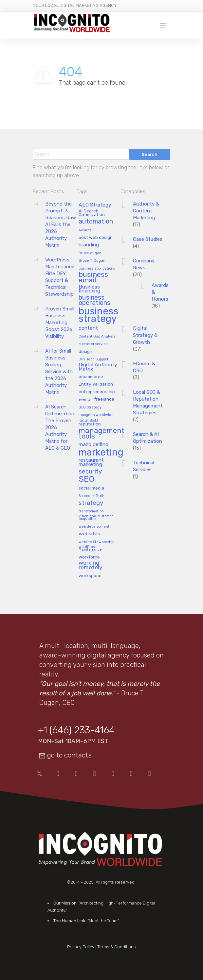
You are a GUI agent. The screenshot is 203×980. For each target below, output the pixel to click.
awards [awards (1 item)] (85, 230)
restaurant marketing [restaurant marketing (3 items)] (91, 462)
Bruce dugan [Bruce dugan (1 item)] (90, 253)
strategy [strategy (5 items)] (91, 503)
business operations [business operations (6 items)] (94, 300)
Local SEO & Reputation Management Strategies (148, 402)
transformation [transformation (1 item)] (91, 511)
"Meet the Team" (103, 921)
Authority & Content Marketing (146, 211)
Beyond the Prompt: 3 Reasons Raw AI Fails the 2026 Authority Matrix (61, 224)
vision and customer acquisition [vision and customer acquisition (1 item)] (96, 518)
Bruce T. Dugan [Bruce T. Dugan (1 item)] (92, 261)
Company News (144, 264)
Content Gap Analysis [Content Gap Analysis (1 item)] (97, 337)
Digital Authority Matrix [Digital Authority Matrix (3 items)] (98, 367)
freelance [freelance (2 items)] (104, 399)
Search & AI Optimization (148, 438)
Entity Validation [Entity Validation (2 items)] (96, 384)
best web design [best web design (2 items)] (96, 237)
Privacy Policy (81, 947)
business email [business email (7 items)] (93, 278)
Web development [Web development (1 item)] (94, 527)
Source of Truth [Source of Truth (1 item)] (92, 496)
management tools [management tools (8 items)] (101, 434)
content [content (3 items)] (88, 328)
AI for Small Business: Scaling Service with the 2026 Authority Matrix (59, 372)
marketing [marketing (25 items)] (101, 453)
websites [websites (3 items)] (89, 534)
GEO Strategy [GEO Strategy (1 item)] (90, 407)
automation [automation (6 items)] (96, 222)
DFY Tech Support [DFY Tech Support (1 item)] (93, 359)
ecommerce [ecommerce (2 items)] (91, 377)
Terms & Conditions (117, 947)
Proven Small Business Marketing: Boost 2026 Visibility (60, 323)
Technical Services (144, 466)
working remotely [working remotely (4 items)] (91, 565)
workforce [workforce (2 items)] (89, 557)
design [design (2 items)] (85, 351)
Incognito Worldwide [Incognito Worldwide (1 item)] (96, 415)
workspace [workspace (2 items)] (90, 576)
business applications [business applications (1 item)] (97, 269)
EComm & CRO (144, 367)
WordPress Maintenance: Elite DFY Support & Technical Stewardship (60, 277)
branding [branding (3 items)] (89, 245)
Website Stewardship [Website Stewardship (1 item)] (96, 542)
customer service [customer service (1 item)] (93, 344)
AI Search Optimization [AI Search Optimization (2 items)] (92, 213)
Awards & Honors (160, 292)
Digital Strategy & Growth (145, 335)
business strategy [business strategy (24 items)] (98, 316)
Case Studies (148, 239)
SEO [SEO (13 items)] (87, 479)
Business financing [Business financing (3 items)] (89, 289)
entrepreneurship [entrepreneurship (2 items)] (97, 392)
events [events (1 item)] (84, 400)
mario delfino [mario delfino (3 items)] (93, 445)
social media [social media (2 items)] (91, 488)
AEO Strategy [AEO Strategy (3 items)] (95, 205)
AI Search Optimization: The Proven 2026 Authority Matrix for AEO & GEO (60, 427)
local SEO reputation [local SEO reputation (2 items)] (90, 422)
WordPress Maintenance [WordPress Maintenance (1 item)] (90, 548)
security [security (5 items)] (90, 472)
